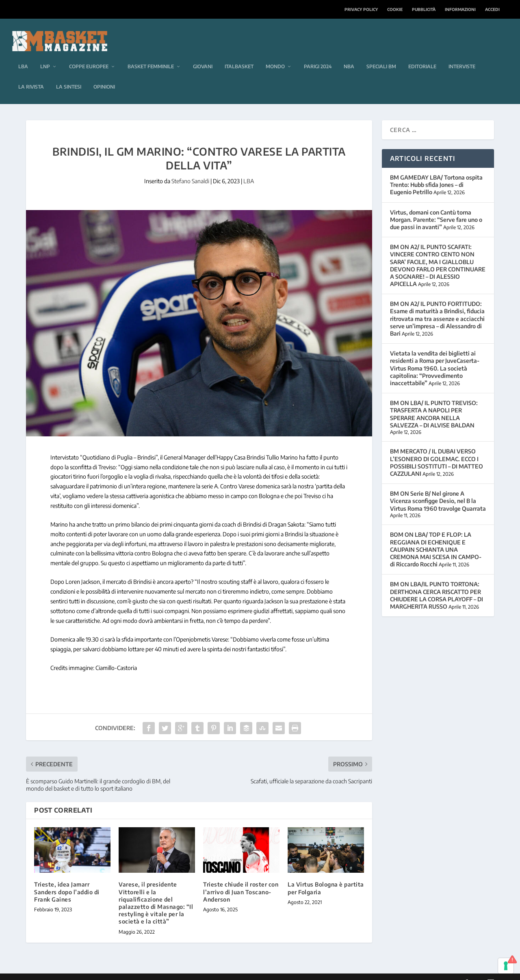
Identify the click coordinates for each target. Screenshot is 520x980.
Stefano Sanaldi (190, 169)
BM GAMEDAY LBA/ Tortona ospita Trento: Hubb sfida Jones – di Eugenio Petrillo (436, 172)
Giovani (203, 54)
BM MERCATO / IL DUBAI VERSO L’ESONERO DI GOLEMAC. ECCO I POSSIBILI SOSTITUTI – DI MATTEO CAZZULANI (437, 450)
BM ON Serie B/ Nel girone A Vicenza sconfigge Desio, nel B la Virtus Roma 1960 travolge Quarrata (438, 489)
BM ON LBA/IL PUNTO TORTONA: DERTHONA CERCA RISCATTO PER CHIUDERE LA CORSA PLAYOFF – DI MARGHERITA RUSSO (437, 583)
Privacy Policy (361, 9)
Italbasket (239, 54)
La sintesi (69, 75)
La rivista (31, 75)
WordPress (155, 971)
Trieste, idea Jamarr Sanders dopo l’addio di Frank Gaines (67, 879)
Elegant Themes (82, 971)
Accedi (492, 9)
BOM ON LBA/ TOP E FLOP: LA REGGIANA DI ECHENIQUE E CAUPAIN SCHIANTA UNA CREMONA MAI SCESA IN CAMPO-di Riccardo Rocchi (436, 537)
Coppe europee (89, 54)
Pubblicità (424, 9)
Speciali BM (381, 54)
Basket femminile (151, 54)
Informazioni (460, 9)
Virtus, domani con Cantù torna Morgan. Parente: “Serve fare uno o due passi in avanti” (436, 207)
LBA (23, 54)
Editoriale (422, 54)
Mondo (275, 54)
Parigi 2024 (318, 54)
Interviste (462, 54)
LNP (45, 54)
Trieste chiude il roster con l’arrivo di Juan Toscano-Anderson (241, 879)
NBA (349, 54)
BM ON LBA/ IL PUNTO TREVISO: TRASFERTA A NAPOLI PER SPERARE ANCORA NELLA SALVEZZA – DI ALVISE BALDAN (434, 402)
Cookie (395, 9)
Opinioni (104, 75)
